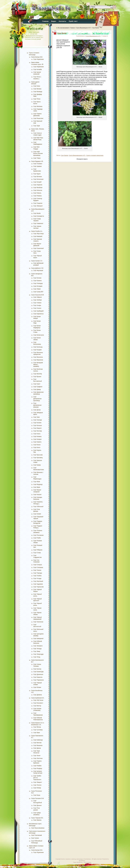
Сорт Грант (37, 384)
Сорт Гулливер (38, 730)
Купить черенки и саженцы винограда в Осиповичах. (76, 859)
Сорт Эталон (37, 785)
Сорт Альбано (38, 164)
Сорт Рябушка (38, 550)
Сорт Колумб (37, 182)
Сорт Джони (37, 748)
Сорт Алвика (37, 303)
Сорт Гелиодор (38, 283)
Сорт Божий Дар (38, 672)
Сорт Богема (37, 278)
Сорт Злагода (38, 420)
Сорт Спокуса (38, 565)
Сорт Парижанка (39, 680)
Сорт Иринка (37, 820)
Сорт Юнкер (37, 788)
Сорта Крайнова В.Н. (38, 698)
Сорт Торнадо (38, 573)
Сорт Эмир (37, 651)
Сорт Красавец (38, 458)
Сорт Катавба (38, 69)
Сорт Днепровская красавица (37, 399)
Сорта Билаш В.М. (37, 57)
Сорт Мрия (37, 487)
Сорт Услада (37, 578)
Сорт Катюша (38, 425)
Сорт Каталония (38, 179)
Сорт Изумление (39, 59)
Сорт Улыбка (37, 576)
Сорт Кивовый (38, 236)
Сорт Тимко (37, 158)
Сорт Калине (37, 423)
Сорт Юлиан (37, 687)
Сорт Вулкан (37, 377)
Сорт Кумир (37, 465)
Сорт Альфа (37, 305)
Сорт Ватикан (38, 177)
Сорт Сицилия (38, 203)
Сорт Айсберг (38, 300)
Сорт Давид (37, 389)
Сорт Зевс (37, 417)
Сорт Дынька (37, 805)
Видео (54, 21)
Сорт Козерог (38, 439)
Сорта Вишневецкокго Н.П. (77, 155)
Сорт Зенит (37, 756)
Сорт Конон (37, 445)
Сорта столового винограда (95, 155)
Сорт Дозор (37, 410)
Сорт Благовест (38, 703)
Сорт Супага (35, 838)
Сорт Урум (37, 126)
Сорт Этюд (37, 657)
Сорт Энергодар (38, 654)
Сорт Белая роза (39, 335)
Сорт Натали (37, 495)
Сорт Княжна (37, 437)
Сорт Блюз (37, 86)
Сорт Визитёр (38, 374)
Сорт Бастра (37, 669)
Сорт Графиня (38, 387)
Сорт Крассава (38, 455)
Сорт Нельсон (38, 190)
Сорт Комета (37, 442)
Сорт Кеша (37, 795)
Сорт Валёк (37, 213)
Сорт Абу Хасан (38, 700)
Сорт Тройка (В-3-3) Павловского (37, 778)
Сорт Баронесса (38, 314)
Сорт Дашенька (38, 674)
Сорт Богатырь (38, 347)
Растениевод (87, 862)
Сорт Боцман (38, 350)
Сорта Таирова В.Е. (37, 818)
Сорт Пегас (37, 99)
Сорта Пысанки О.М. (38, 798)
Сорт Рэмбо (37, 538)
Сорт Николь (37, 193)
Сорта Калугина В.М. (38, 295)
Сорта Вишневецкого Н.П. (84, 28)
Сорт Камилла (38, 677)
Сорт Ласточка (38, 758)
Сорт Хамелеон (38, 223)
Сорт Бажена (37, 281)
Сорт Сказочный (38, 248)
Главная (45, 21)
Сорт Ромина (37, 196)
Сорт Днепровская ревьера (37, 405)
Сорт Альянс (37, 308)
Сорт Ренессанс (38, 118)
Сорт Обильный (38, 507)
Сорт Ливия (37, 289)
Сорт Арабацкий (38, 311)
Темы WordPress (78, 862)
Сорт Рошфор (38, 768)
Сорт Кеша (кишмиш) (38, 828)
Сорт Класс (37, 434)
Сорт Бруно (37, 174)
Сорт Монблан (38, 188)
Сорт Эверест (38, 782)
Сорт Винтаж (37, 743)
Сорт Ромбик (37, 766)
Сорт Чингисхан (38, 622)
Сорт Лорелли (38, 185)
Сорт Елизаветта (39, 216)
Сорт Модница (38, 484)
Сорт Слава (37, 553)
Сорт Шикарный (38, 639)
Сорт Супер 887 (38, 292)
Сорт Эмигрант (38, 206)
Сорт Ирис (37, 733)
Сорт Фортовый (38, 271)
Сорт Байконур (38, 740)
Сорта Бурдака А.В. (37, 161)
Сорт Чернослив (38, 587)
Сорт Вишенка (38, 745)
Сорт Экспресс (38, 646)
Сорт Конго (37, 448)
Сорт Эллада (37, 649)
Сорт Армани (38, 166)
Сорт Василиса (38, 357)
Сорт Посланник (38, 535)
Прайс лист (73, 21)
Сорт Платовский (37, 835)
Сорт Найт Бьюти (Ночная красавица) (38, 154)
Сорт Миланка (38, 106)
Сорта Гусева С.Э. (37, 261)
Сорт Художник (38, 584)
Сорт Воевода (38, 92)
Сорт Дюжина (38, 695)
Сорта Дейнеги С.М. (37, 268)
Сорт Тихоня (37, 570)
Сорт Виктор (37, 706)
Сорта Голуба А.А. (37, 231)
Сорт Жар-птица (38, 234)
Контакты (62, 21)
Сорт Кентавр (38, 431)
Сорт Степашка (38, 567)
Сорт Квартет (38, 428)
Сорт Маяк (37, 482)
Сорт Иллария (38, 286)
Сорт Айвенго (38, 297)
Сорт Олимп (37, 514)
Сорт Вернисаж (38, 360)
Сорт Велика (37, 89)
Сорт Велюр (37, 727)
